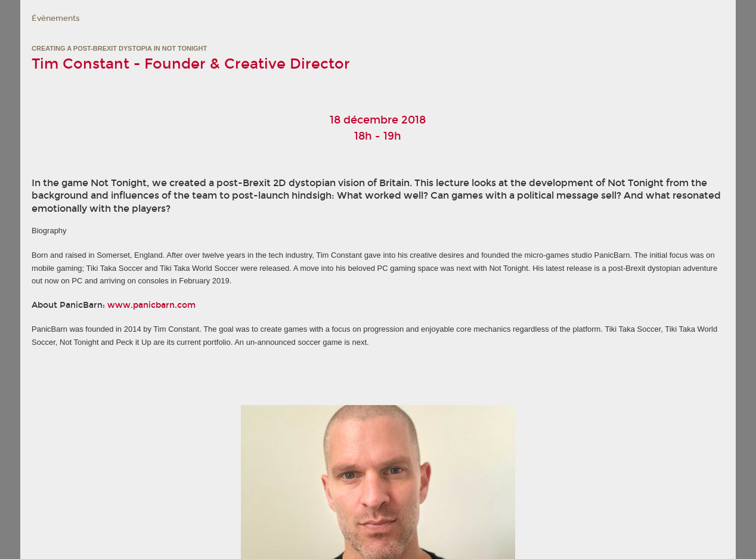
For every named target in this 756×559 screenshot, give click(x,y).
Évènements (56, 18)
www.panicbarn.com (151, 305)
